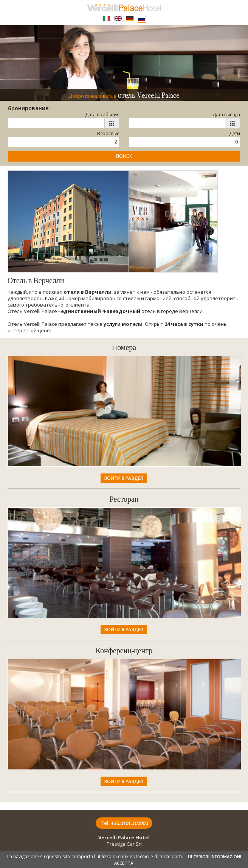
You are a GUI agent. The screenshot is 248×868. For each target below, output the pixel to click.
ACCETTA (124, 863)
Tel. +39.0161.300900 (124, 823)
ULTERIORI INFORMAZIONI (215, 856)
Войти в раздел (124, 478)
